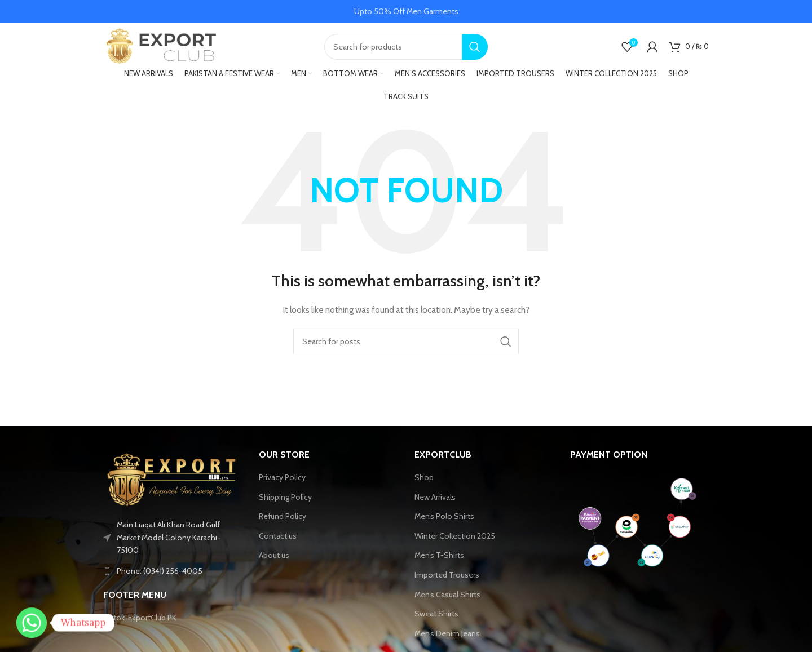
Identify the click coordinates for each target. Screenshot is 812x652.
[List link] (173, 574)
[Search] (406, 48)
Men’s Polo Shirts (444, 519)
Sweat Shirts (436, 616)
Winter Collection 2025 (455, 539)
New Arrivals (435, 499)
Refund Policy (283, 519)
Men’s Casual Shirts (447, 597)
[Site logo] (160, 47)
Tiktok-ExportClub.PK (140, 620)
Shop (424, 480)
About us (274, 558)
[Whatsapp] (32, 623)
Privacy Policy (282, 480)
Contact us (278, 539)
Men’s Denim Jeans (447, 636)
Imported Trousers (447, 578)
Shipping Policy (285, 499)
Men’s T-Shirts (439, 558)
